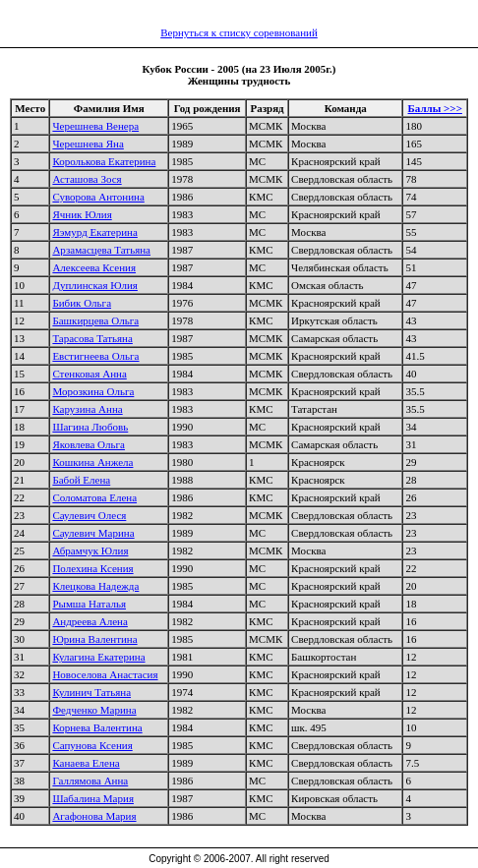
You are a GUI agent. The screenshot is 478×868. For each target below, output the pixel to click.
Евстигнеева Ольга (95, 356)
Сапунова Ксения (92, 745)
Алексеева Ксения (94, 267)
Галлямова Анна (90, 781)
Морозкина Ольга (93, 391)
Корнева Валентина (97, 727)
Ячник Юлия (82, 214)
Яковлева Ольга (89, 444)
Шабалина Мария (93, 798)
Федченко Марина (94, 710)
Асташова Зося (87, 179)
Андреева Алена (90, 621)
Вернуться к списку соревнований (239, 32)
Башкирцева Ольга (95, 320)
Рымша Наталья (89, 604)
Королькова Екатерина (104, 161)
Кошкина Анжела (92, 462)
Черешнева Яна (88, 144)
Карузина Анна (87, 409)
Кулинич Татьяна (91, 692)
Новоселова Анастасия (105, 674)
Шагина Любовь (90, 427)
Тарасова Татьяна (92, 338)
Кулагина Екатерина (98, 657)
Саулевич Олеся (89, 515)
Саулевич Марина (93, 533)
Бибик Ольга (82, 303)
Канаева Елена (86, 763)
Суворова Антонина (98, 197)
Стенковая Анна (89, 374)
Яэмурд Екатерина (94, 232)
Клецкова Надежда (95, 586)
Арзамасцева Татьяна (101, 250)
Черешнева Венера (95, 126)
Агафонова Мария (94, 816)
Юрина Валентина (94, 639)
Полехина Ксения (92, 568)
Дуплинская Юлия (95, 285)
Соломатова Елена (94, 497)
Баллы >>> (435, 108)
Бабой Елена (81, 480)
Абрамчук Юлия (90, 550)
